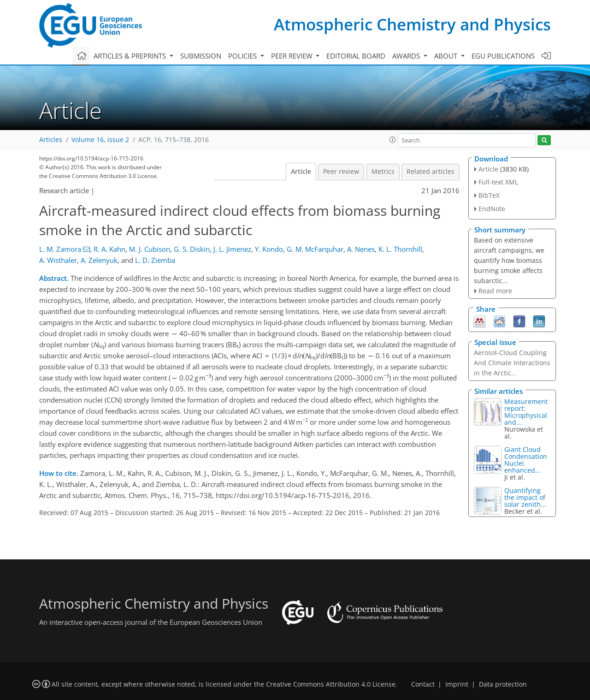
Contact (423, 684)
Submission (201, 56)
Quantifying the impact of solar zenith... (525, 497)
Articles (51, 140)
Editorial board (356, 56)
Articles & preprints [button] (131, 56)
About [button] (447, 56)
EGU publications (503, 56)
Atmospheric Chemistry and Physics (412, 24)
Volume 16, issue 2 (100, 140)
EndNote (492, 209)
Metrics (383, 172)
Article (301, 172)
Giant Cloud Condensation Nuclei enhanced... (526, 460)
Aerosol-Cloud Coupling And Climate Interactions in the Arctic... (512, 363)
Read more (495, 291)
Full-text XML (498, 182)
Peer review (341, 172)
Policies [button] (243, 56)
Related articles (431, 172)
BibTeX (489, 195)
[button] (393, 140)
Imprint (457, 684)
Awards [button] (407, 56)
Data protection (503, 684)
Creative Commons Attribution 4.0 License (331, 684)
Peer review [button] (293, 56)
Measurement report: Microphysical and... (526, 412)
